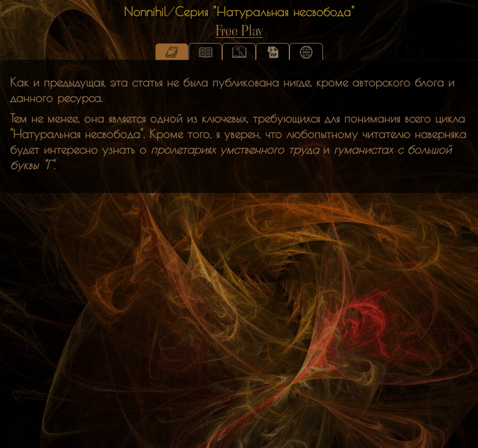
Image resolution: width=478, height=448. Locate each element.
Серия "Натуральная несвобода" (265, 12)
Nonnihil (145, 12)
